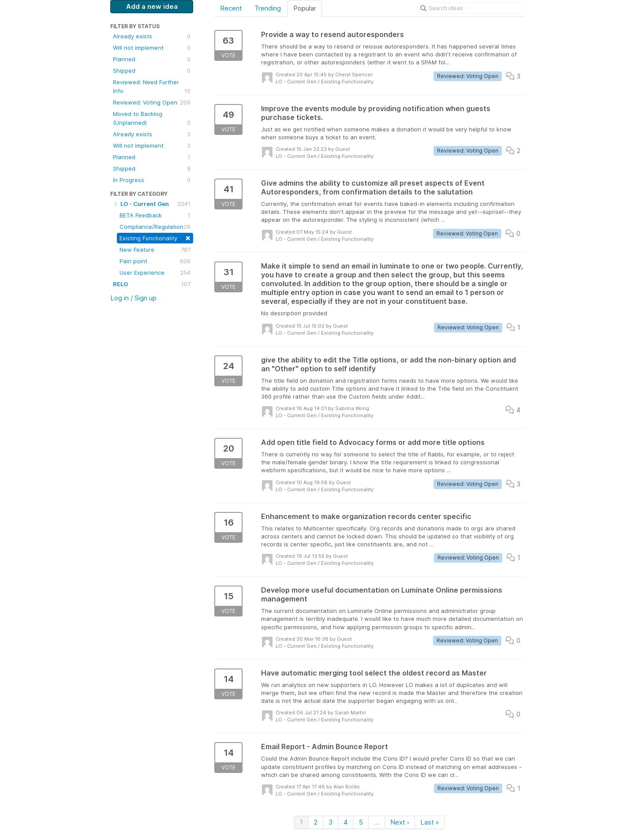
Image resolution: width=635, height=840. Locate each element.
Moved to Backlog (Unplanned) (152, 119)
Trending (268, 8)
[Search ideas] (471, 8)
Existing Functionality (155, 237)
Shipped (152, 71)
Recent (231, 8)
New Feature (155, 250)
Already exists (152, 36)
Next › (400, 822)
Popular (305, 8)
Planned (152, 59)
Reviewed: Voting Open (152, 102)
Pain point (155, 261)
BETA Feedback (155, 215)
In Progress (152, 180)
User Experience (155, 273)
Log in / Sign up (133, 298)
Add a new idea (152, 6)
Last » (430, 822)
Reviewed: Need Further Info (152, 87)
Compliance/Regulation (155, 227)
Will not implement (152, 48)
